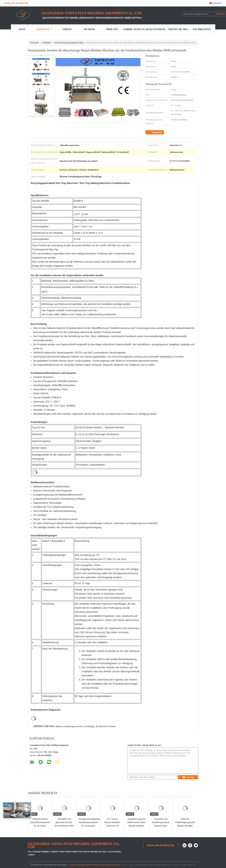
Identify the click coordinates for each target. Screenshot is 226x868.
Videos (67, 29)
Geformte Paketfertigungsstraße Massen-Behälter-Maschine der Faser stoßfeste (185, 826)
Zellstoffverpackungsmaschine (69, 43)
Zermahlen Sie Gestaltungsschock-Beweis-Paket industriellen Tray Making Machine (161, 826)
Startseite (35, 43)
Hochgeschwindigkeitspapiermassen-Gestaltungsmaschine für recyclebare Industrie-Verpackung (89, 824)
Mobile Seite (37, 865)
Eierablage (89, 726)
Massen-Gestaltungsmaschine (69, 726)
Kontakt (188, 777)
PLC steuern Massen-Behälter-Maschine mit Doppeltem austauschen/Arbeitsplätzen (113, 826)
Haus (22, 29)
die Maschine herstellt (105, 726)
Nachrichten (202, 29)
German (217, 3)
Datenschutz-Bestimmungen (55, 865)
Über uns (112, 29)
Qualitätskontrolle (157, 29)
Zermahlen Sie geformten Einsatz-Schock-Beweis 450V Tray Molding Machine (64, 826)
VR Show (89, 29)
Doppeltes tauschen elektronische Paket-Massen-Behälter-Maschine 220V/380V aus (137, 826)
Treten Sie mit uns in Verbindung (179, 29)
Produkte (44, 29)
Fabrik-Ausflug (134, 29)
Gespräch (155, 132)
